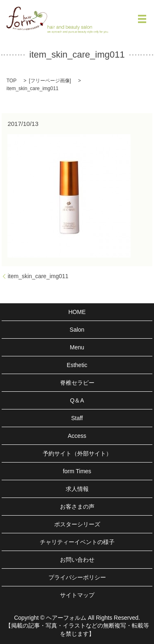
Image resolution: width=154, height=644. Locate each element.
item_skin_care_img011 (38, 276)
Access (77, 436)
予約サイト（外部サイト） (77, 453)
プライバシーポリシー (77, 577)
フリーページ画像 (50, 81)
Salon (77, 330)
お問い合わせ (77, 560)
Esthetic (77, 365)
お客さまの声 (77, 507)
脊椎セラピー (77, 383)
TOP (11, 81)
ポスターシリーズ (77, 524)
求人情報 (77, 489)
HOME (77, 312)
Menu (77, 347)
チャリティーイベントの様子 (77, 542)
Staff (77, 418)
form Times (77, 471)
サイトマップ (77, 595)
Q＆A (77, 400)
